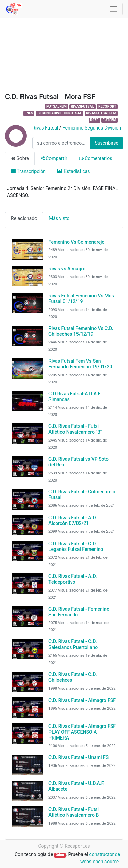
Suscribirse (107, 143)
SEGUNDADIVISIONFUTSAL (60, 113)
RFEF (94, 120)
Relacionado (24, 218)
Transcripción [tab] (28, 171)
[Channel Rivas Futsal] (15, 143)
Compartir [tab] (54, 158)
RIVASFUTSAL (82, 106)
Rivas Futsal (45, 128)
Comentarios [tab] (96, 158)
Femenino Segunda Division (92, 128)
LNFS (29, 113)
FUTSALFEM (56, 106)
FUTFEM (110, 120)
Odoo (60, 855)
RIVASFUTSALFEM (101, 113)
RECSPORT (107, 106)
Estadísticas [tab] (74, 171)
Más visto (59, 218)
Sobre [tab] (20, 158)
